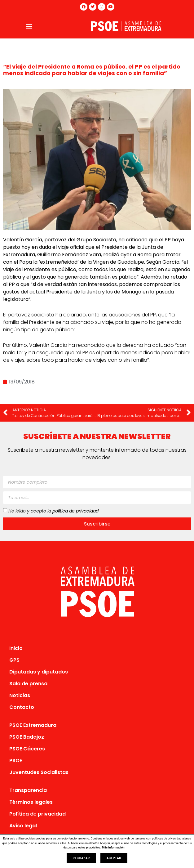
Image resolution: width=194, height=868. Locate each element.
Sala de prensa (28, 684)
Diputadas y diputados (39, 672)
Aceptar (114, 858)
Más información (113, 847)
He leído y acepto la (53, 511)
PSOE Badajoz (27, 737)
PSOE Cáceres (27, 749)
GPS (14, 660)
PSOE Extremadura (33, 725)
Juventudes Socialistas (39, 772)
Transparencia (28, 790)
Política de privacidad (37, 814)
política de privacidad (75, 511)
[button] (29, 26)
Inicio (16, 648)
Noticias (20, 695)
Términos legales (31, 802)
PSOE (16, 761)
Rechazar (81, 858)
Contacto (22, 707)
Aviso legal (23, 826)
